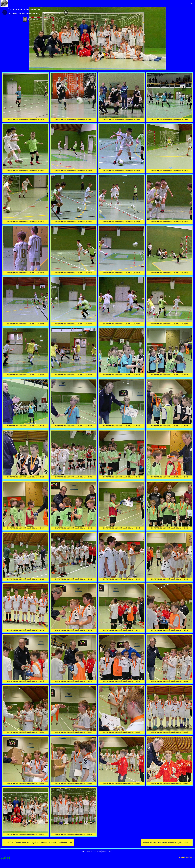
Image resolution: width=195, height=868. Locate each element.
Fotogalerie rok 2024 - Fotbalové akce (25, 9)
